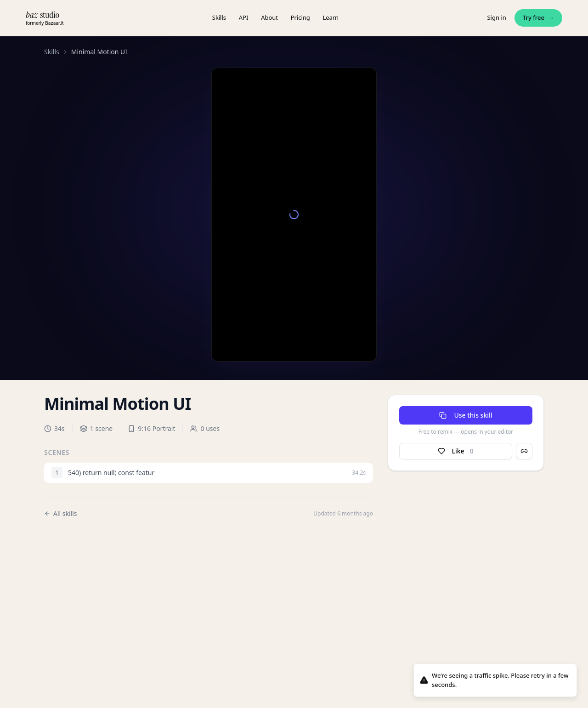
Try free (538, 18)
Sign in (496, 17)
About (269, 17)
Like (455, 451)
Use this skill (466, 415)
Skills (219, 17)
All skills (61, 513)
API (243, 17)
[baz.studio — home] (45, 18)
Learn (331, 17)
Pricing (300, 17)
